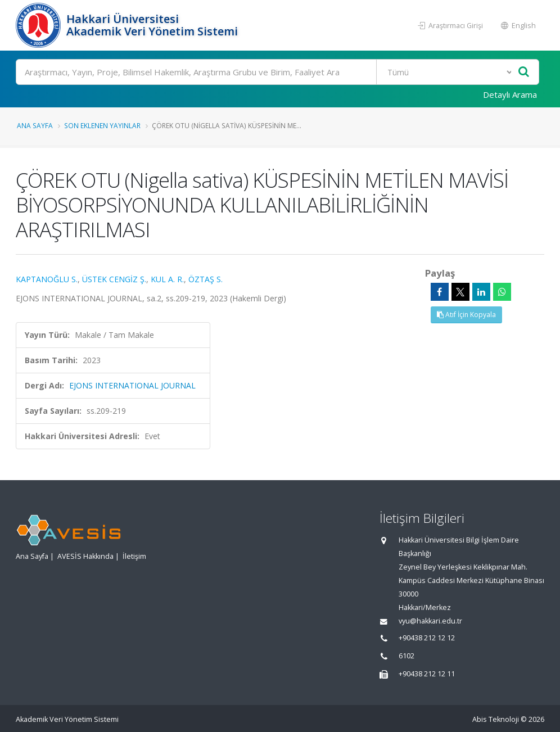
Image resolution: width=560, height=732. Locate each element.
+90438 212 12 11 (427, 674)
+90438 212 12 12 (427, 638)
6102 (407, 656)
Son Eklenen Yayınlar (102, 125)
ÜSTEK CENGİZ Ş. (114, 279)
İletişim (134, 556)
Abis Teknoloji (496, 719)
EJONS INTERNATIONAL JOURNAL (132, 385)
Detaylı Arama (510, 94)
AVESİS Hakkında (85, 556)
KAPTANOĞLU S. (47, 279)
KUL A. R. (167, 279)
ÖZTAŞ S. (206, 279)
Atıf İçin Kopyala (466, 315)
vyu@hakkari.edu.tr (430, 621)
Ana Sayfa (35, 125)
